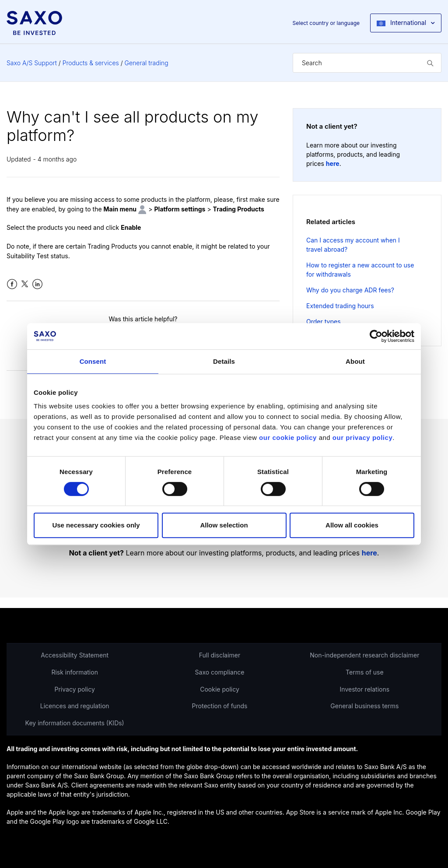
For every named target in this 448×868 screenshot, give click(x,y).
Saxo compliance (220, 672)
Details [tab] (224, 361)
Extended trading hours (340, 306)
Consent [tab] (93, 361)
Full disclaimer (220, 655)
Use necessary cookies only (96, 525)
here (333, 163)
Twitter (25, 284)
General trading (147, 63)
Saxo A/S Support (32, 63)
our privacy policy (362, 438)
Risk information (75, 672)
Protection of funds (220, 706)
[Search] (367, 63)
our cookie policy (288, 438)
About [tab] (355, 361)
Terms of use (365, 672)
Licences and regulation (75, 706)
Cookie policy (220, 689)
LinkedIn (37, 284)
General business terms (364, 706)
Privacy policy (75, 689)
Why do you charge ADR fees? (350, 290)
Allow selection (224, 525)
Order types (324, 322)
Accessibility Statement (75, 655)
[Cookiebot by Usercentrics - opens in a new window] (376, 336)
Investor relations (365, 689)
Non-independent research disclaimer (364, 655)
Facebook (12, 284)
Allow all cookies (352, 525)
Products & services (91, 63)
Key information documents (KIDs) (75, 723)
